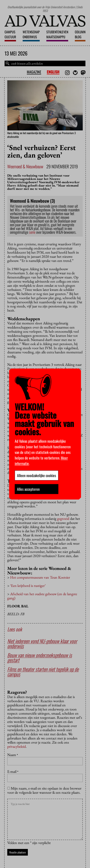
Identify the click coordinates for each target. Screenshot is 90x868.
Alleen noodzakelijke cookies (36, 475)
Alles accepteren (28, 489)
